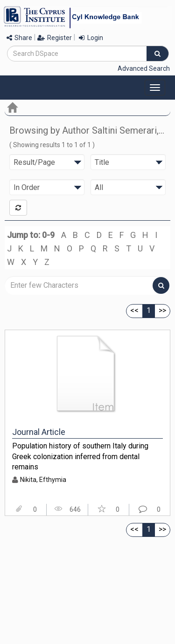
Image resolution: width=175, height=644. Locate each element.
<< (134, 310)
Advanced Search (144, 68)
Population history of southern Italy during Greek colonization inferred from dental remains (80, 456)
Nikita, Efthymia (43, 480)
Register (55, 38)
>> (162, 310)
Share (19, 38)
